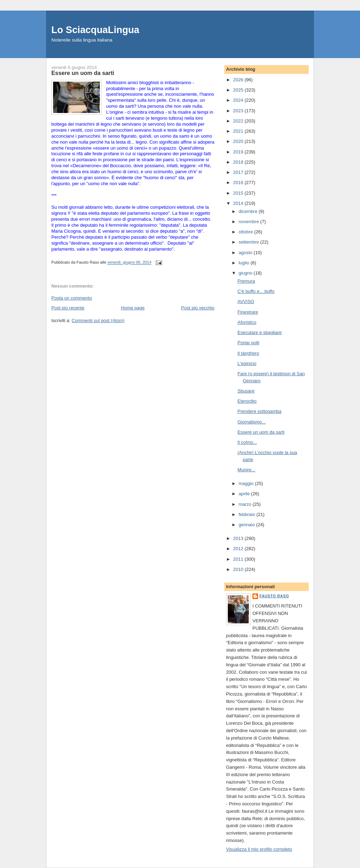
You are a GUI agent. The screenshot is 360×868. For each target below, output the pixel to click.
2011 (239, 559)
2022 (239, 121)
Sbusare (246, 391)
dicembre (249, 211)
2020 (239, 141)
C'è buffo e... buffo (256, 291)
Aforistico (247, 322)
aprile (245, 494)
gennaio (247, 525)
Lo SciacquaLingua (95, 30)
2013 (239, 538)
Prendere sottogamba (259, 411)
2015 (239, 193)
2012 (239, 549)
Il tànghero (248, 353)
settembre (249, 242)
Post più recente (68, 308)
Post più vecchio (198, 308)
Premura (246, 281)
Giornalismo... (251, 422)
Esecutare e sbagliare (259, 332)
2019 (239, 152)
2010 (239, 569)
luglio (245, 263)
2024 (239, 100)
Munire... (246, 470)
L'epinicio (247, 363)
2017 (239, 172)
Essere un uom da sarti (261, 432)
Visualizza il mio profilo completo (259, 849)
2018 (239, 162)
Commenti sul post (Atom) (98, 320)
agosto (246, 253)
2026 (239, 80)
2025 (239, 90)
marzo (246, 504)
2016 (239, 183)
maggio (247, 483)
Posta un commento (72, 298)
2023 (239, 111)
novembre (249, 222)
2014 (239, 203)
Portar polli (248, 343)
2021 (239, 131)
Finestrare (248, 312)
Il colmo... (247, 442)
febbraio (248, 514)
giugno (246, 273)
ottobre (246, 232)
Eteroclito (247, 401)
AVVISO (246, 301)
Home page (133, 308)
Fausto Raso (274, 596)
